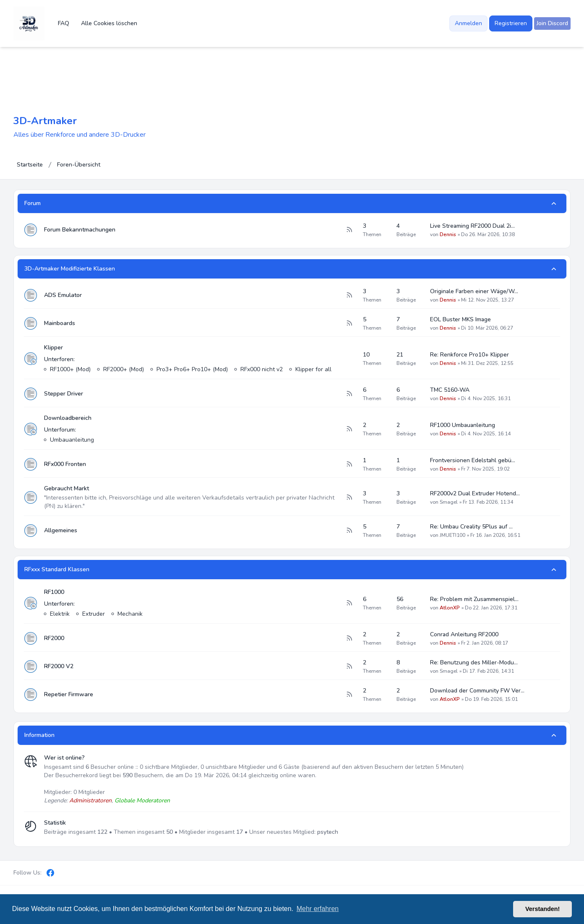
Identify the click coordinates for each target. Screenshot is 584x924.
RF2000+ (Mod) (124, 369)
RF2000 (54, 638)
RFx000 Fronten (65, 464)
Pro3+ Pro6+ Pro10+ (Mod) (192, 369)
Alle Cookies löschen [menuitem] (109, 23)
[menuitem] (552, 23)
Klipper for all (313, 369)
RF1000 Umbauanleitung (463, 425)
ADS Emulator (63, 295)
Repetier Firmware (69, 694)
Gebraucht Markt (66, 488)
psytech (328, 832)
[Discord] (65, 873)
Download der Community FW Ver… (477, 691)
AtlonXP (450, 608)
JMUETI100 (452, 535)
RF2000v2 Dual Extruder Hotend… (475, 493)
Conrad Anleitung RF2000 (464, 634)
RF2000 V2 (59, 666)
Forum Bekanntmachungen (80, 230)
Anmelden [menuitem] (468, 23)
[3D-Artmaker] (29, 23)
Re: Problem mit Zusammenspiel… (474, 599)
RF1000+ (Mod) (70, 369)
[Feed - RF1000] (349, 603)
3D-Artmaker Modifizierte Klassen (70, 269)
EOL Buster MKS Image (460, 319)
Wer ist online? (64, 758)
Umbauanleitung (72, 440)
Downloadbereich (68, 418)
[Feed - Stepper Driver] (349, 394)
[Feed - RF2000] (349, 638)
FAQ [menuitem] (64, 23)
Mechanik (130, 614)
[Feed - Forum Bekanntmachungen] (349, 230)
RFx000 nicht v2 (262, 369)
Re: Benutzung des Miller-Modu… (474, 662)
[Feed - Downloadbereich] (349, 429)
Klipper (53, 347)
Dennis (448, 234)
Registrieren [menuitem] (511, 23)
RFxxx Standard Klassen (57, 569)
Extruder (94, 614)
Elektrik (60, 614)
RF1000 (54, 592)
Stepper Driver (64, 394)
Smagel (449, 502)
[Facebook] (50, 873)
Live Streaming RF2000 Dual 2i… (472, 226)
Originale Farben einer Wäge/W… (474, 291)
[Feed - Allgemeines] (349, 531)
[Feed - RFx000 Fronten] (349, 464)
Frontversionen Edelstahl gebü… (473, 460)
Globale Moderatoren (142, 800)
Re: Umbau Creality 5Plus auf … (471, 527)
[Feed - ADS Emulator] (349, 295)
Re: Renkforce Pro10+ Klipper (469, 355)
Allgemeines (61, 530)
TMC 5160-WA (450, 390)
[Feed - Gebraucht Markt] (349, 497)
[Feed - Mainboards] (349, 323)
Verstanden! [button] (542, 909)
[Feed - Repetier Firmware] (349, 695)
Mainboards (60, 323)
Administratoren (90, 800)
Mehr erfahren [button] (318, 909)
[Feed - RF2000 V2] (349, 666)
